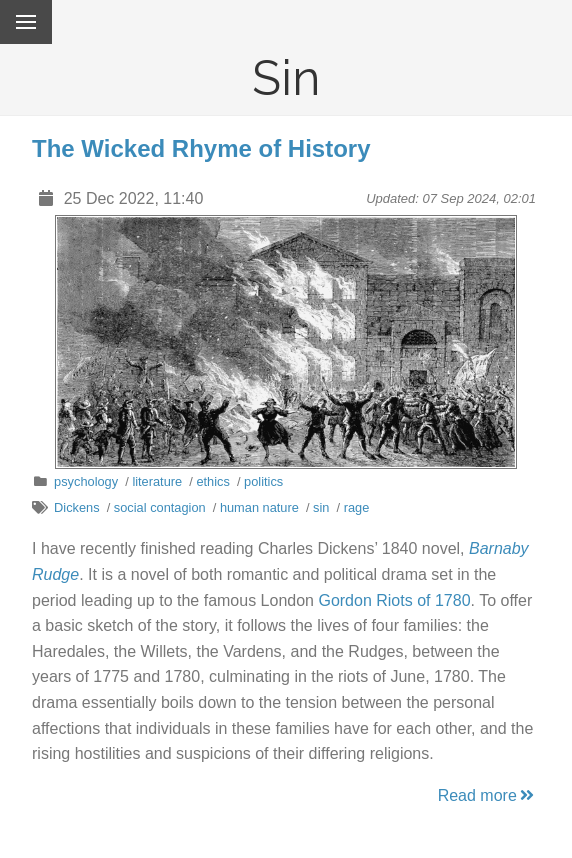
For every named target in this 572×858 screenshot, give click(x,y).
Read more (487, 795)
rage (357, 507)
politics (263, 481)
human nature (259, 507)
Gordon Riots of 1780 (394, 600)
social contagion (160, 507)
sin (321, 507)
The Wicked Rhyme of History (201, 148)
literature (157, 481)
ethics (212, 481)
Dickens (77, 507)
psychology (86, 481)
